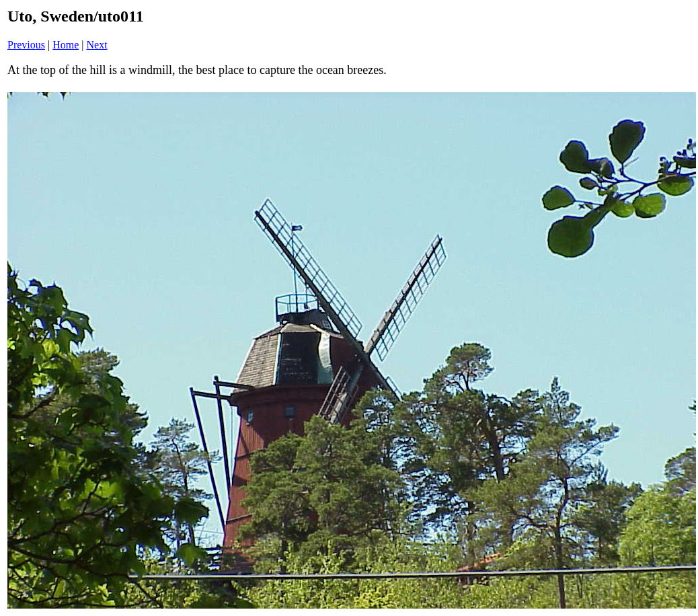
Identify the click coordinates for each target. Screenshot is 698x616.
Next (97, 45)
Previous (26, 45)
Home (66, 45)
